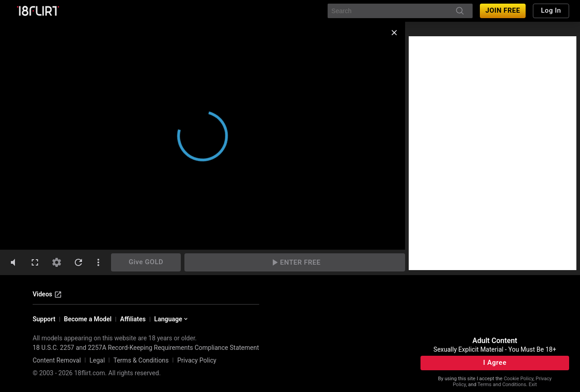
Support (44, 319)
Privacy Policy (197, 360)
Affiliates (133, 319)
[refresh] (78, 262)
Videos (47, 295)
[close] (394, 33)
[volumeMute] (13, 262)
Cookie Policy (519, 379)
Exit (533, 385)
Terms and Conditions (502, 385)
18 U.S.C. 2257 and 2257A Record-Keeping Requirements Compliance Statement (146, 348)
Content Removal (57, 360)
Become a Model (88, 319)
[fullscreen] (35, 262)
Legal (97, 360)
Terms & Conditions (141, 360)
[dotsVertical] (98, 262)
